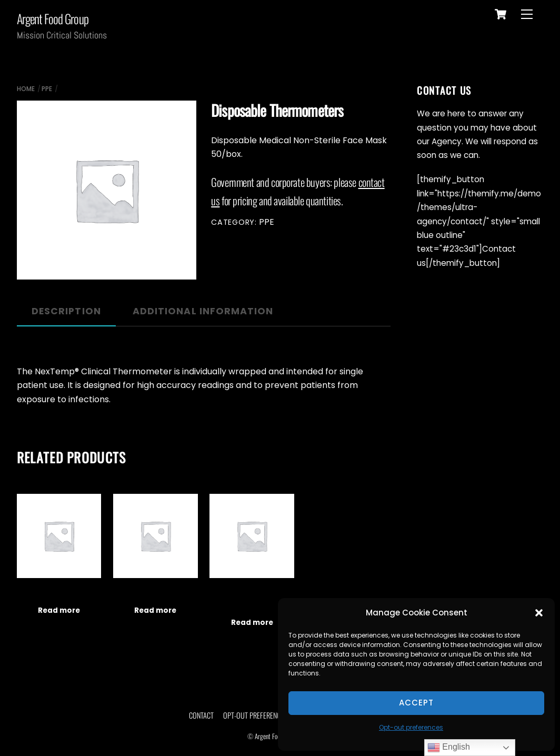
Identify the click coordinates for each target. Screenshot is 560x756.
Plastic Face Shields (59, 593)
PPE (47, 89)
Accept (416, 703)
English (449, 748)
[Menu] (527, 14)
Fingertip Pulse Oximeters (156, 593)
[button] (539, 613)
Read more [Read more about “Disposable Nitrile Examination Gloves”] (252, 623)
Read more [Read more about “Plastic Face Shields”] (59, 610)
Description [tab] (66, 311)
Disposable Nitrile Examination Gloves (252, 599)
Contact (201, 715)
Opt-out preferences (411, 727)
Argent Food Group (276, 736)
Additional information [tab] (203, 311)
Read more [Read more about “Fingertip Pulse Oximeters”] (155, 610)
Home (26, 89)
